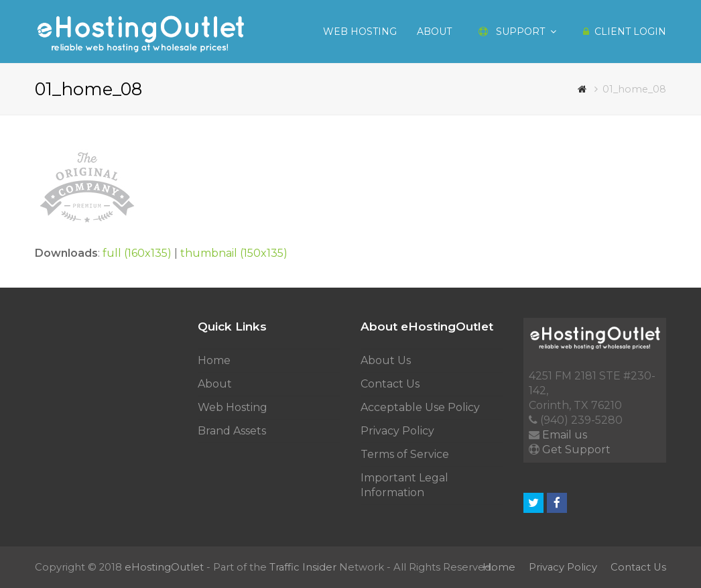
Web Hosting (233, 407)
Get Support (576, 450)
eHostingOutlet (164, 567)
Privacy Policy (397, 431)
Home (214, 360)
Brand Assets (232, 431)
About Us (386, 360)
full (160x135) (137, 253)
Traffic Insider (303, 567)
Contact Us (390, 384)
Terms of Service (405, 454)
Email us (565, 435)
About (215, 384)
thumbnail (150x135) (234, 253)
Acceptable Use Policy (420, 407)
